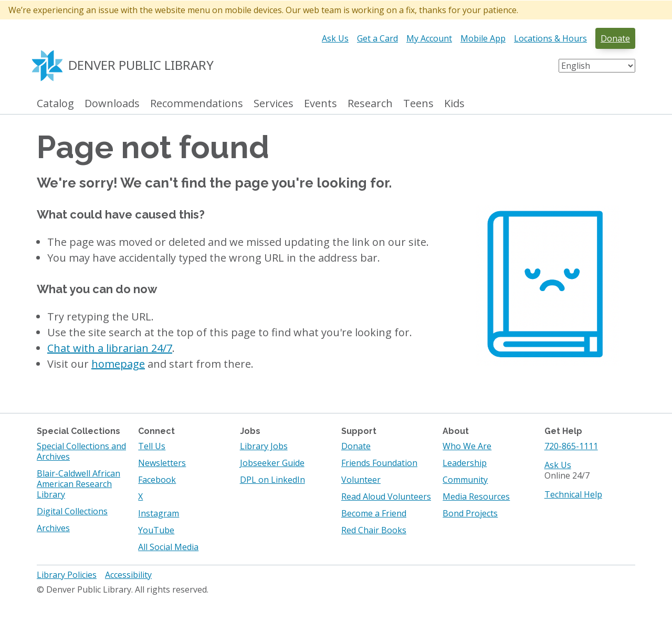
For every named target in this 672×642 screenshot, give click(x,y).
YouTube (156, 530)
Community (465, 480)
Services (274, 104)
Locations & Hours (550, 38)
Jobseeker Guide (272, 463)
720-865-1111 (571, 446)
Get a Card (377, 38)
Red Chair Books (374, 530)
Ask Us (335, 38)
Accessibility (128, 575)
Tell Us (152, 446)
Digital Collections (72, 511)
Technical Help (573, 494)
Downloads (112, 104)
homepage (118, 364)
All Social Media (168, 547)
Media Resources (476, 496)
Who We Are (467, 446)
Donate (615, 38)
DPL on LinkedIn (272, 480)
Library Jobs (264, 446)
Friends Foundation (379, 463)
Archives (53, 528)
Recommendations (197, 104)
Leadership (465, 463)
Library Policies (67, 575)
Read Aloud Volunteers (386, 496)
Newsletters (162, 463)
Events (321, 104)
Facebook (157, 480)
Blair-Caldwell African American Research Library (78, 484)
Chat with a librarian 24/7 (110, 348)
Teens (418, 104)
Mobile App (483, 38)
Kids (454, 104)
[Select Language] (597, 66)
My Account (429, 38)
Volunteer (361, 480)
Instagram (159, 513)
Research (370, 104)
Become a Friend (374, 513)
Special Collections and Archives (81, 451)
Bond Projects (470, 513)
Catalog (55, 104)
